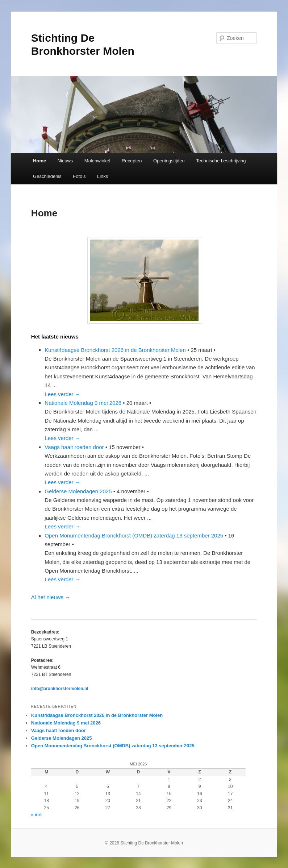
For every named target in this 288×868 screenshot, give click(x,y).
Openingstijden (169, 161)
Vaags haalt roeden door (74, 447)
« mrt (36, 815)
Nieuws (65, 161)
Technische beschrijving (221, 161)
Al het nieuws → (51, 597)
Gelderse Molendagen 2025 (78, 491)
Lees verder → (62, 394)
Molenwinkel (97, 161)
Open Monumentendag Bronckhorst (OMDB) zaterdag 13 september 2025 (134, 535)
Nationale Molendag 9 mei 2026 (83, 403)
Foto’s (79, 176)
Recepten (132, 161)
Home (39, 161)
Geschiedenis (47, 176)
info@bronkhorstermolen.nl (60, 689)
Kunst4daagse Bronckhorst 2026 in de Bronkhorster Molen (115, 350)
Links (103, 176)
